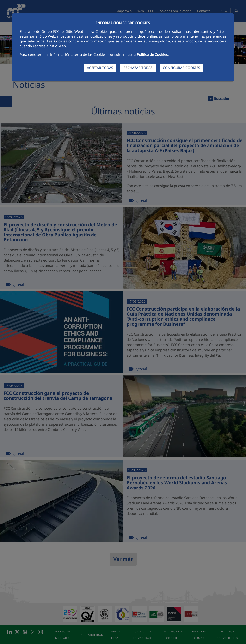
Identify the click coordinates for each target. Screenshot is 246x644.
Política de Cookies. (153, 54)
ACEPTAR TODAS (100, 68)
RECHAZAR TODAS (138, 68)
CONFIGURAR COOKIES (181, 68)
